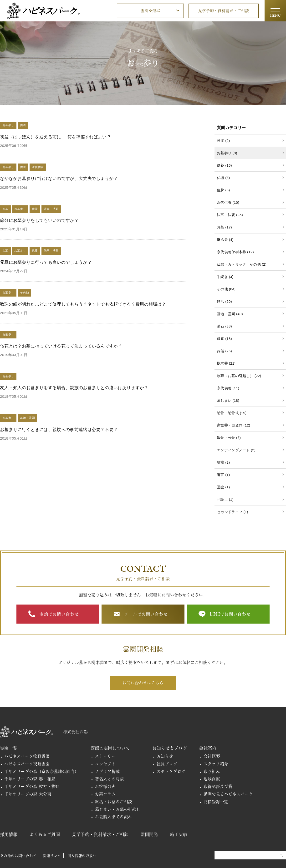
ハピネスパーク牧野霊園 (27, 756)
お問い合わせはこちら (143, 683)
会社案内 (208, 748)
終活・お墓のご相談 (113, 802)
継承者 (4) (225, 240)
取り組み (212, 771)
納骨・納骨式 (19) (232, 413)
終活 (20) (224, 301)
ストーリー (105, 756)
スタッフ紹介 (216, 764)
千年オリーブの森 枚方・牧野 (32, 786)
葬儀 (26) (224, 351)
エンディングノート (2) (236, 450)
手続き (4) (225, 277)
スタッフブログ (171, 771)
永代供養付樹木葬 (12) (235, 252)
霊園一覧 (9, 748)
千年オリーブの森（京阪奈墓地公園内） (41, 771)
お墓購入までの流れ (113, 817)
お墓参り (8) (227, 153)
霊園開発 (149, 834)
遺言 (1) (223, 475)
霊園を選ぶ (150, 11)
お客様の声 (105, 786)
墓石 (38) (224, 326)
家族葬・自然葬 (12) (234, 425)
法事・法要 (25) (230, 215)
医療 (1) (223, 487)
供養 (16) (224, 165)
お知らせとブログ (170, 748)
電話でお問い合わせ (59, 614)
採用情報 (9, 834)
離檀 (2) (223, 462)
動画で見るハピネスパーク (228, 794)
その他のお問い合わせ (18, 856)
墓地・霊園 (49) (230, 314)
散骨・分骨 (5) (229, 438)
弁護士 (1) (225, 499)
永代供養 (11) (228, 388)
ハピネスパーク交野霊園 (27, 764)
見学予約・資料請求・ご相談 (224, 11)
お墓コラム (105, 794)
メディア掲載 (107, 771)
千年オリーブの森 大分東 (28, 794)
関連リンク (52, 856)
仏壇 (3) (223, 178)
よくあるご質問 (45, 834)
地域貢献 (212, 779)
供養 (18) (224, 339)
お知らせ (165, 756)
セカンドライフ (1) (232, 512)
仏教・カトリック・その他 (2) (242, 264)
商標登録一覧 (216, 802)
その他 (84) (226, 289)
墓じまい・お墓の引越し (118, 809)
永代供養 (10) (228, 202)
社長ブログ (167, 764)
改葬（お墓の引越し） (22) (239, 376)
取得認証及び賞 (218, 786)
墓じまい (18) (228, 400)
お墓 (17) (224, 227)
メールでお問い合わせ (146, 614)
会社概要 (212, 756)
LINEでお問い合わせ (230, 614)
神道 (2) (223, 141)
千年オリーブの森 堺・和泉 (30, 779)
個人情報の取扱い (82, 856)
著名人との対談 (109, 779)
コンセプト (105, 764)
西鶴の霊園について (110, 748)
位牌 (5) (223, 190)
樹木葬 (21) (226, 363)
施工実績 (179, 834)
